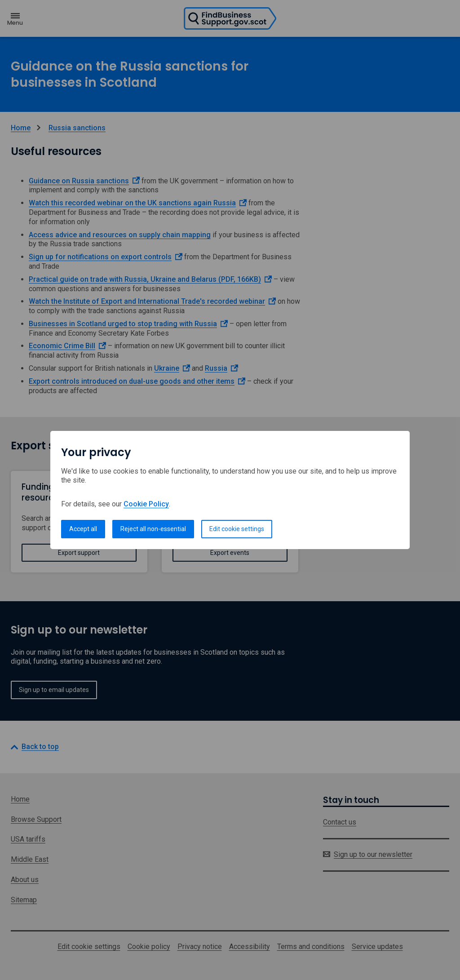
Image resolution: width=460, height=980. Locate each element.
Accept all (83, 529)
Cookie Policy (146, 504)
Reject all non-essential (153, 529)
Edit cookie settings (237, 529)
